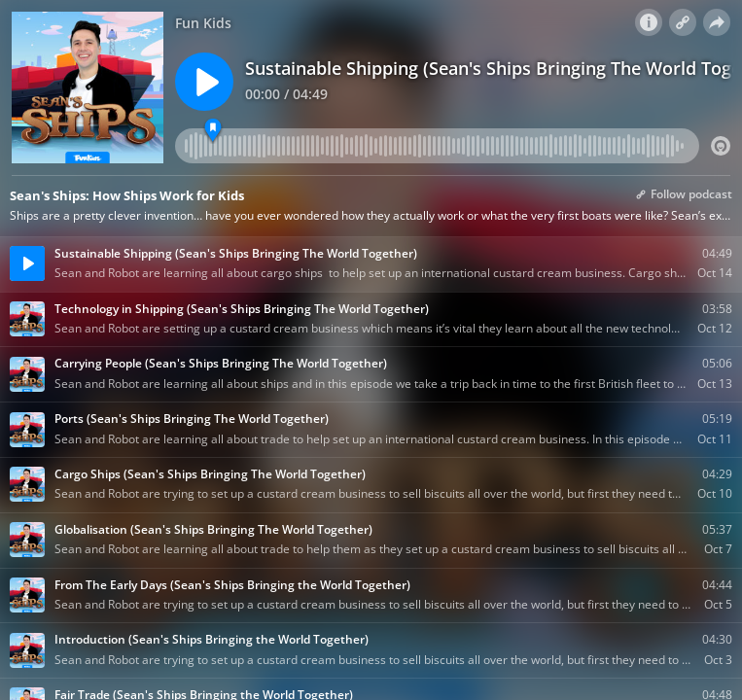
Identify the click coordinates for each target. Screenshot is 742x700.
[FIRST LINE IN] (212, 131)
